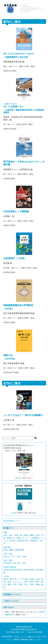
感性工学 (13, 579)
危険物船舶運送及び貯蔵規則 (18, 305)
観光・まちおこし (15, 582)
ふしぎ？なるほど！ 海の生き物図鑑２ (23, 415)
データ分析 (23, 579)
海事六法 (8, 355)
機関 (32, 535)
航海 (26, 535)
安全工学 (17, 563)
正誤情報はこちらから (12, 594)
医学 (37, 582)
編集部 (8, 615)
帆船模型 (34, 541)
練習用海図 (20, 550)
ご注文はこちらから (11, 601)
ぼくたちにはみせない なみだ (19, 54)
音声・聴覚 (29, 582)
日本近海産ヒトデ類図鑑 (16, 211)
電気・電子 (23, 584)
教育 (5, 579)
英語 (38, 535)
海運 (18, 538)
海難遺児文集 (22, 541)
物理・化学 (12, 584)
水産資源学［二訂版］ (15, 258)
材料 (32, 584)
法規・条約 (8, 535)
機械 (38, 584)
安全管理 (7, 563)
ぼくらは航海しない (14, 107)
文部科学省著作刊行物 (12, 570)
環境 (24, 563)
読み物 (12, 541)
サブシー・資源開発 (30, 538)
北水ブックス (9, 557)
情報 (32, 579)
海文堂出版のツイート (12, 521)
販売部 (42, 612)
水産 (18, 557)
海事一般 (18, 535)
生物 (24, 557)
